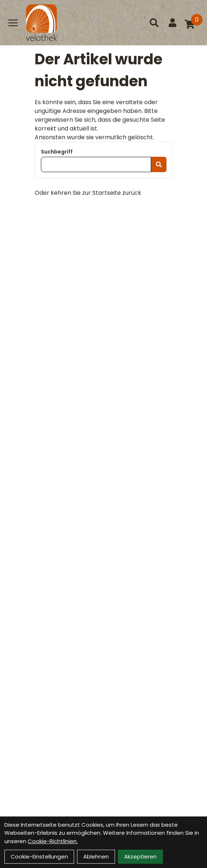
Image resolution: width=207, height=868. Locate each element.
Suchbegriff (57, 152)
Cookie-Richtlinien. (53, 841)
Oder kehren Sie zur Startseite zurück (88, 193)
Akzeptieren (140, 856)
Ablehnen (96, 856)
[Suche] (154, 23)
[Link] (13, 23)
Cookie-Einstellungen (39, 856)
